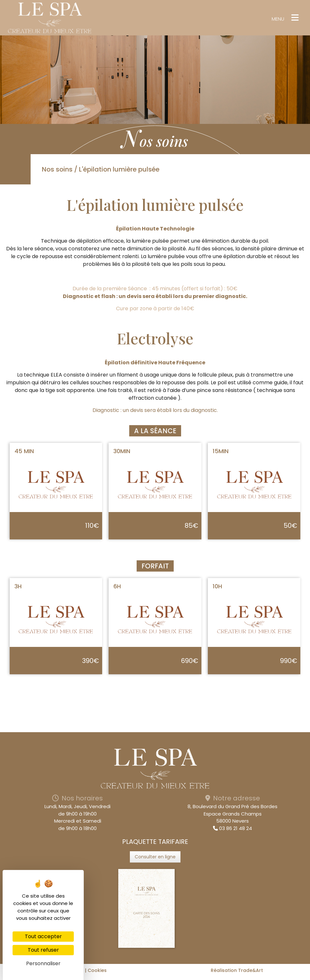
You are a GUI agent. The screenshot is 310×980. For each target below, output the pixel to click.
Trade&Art (251, 970)
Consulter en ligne (155, 857)
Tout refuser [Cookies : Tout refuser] (43, 950)
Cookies (97, 970)
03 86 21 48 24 (232, 828)
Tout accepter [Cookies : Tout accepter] (43, 936)
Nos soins (57, 169)
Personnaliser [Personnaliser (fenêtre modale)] (43, 963)
